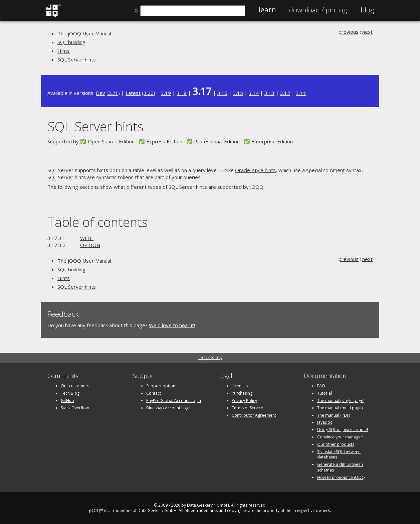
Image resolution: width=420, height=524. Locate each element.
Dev (100, 93)
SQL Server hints (77, 59)
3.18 (182, 93)
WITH (87, 238)
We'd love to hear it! (172, 325)
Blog (367, 10)
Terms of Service (247, 408)
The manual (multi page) (340, 408)
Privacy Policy (244, 401)
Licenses (240, 386)
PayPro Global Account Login (174, 401)
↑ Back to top (210, 357)
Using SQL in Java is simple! (343, 430)
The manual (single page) (341, 401)
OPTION (90, 245)
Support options (162, 386)
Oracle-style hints (255, 170)
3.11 (301, 93)
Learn (267, 10)
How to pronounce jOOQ (341, 477)
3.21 (113, 93)
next (367, 32)
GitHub (67, 401)
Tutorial (325, 393)
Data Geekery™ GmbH (208, 505)
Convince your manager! (340, 437)
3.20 (149, 93)
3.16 (222, 93)
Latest (133, 93)
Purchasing (242, 393)
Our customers (75, 386)
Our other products (336, 444)
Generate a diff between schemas (340, 467)
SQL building (71, 42)
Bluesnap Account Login (169, 408)
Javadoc (325, 422)
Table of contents (98, 222)
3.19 (166, 93)
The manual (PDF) (334, 415)
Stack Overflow (75, 408)
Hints (64, 51)
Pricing (318, 10)
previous (349, 32)
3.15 (238, 93)
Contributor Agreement (254, 415)
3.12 (285, 93)
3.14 (254, 93)
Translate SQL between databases (339, 454)
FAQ (321, 386)
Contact (154, 393)
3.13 (269, 93)
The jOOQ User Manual (84, 33)
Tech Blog (70, 393)
